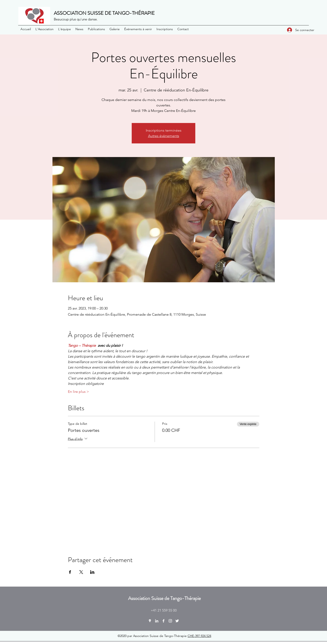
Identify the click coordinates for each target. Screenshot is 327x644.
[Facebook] (163, 621)
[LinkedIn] (157, 621)
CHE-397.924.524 (199, 636)
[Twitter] (177, 621)
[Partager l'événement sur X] (81, 572)
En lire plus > (78, 392)
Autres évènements (164, 136)
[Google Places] (150, 621)
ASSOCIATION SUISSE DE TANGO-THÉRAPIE (104, 13)
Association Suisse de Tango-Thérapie (164, 598)
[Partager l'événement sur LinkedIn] (92, 572)
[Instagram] (170, 621)
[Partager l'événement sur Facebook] (70, 572)
